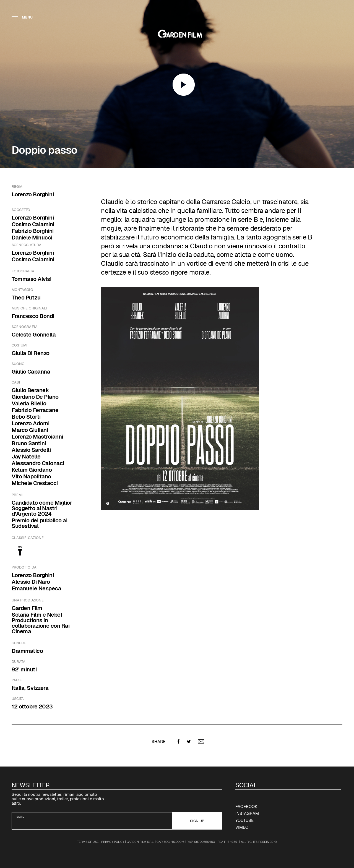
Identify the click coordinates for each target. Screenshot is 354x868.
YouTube (244, 820)
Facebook (246, 806)
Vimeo (242, 827)
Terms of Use (88, 842)
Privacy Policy (113, 842)
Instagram (247, 813)
